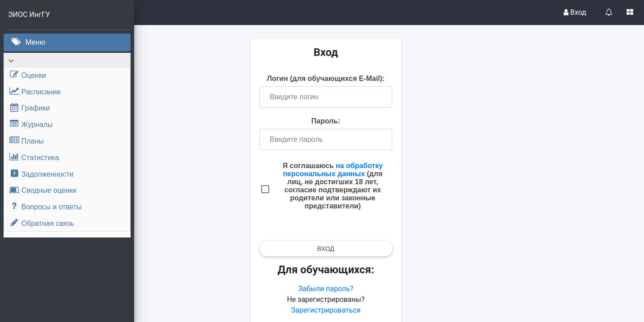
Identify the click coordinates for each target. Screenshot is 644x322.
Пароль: (389, 128)
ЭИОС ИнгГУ (29, 15)
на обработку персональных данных (396, 180)
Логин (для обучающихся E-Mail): (389, 81)
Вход (575, 12)
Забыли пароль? (389, 303)
